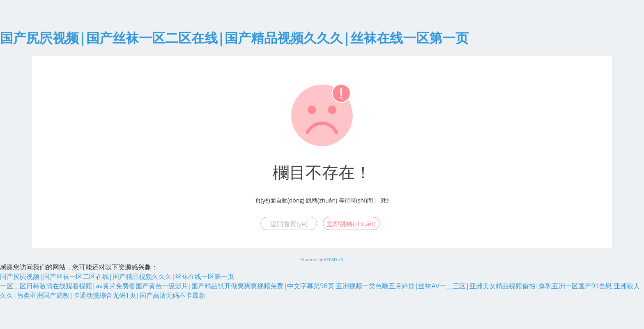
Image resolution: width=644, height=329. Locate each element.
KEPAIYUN (334, 260)
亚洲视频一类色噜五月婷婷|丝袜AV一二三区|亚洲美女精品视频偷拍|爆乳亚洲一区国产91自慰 (474, 286)
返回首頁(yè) (289, 224)
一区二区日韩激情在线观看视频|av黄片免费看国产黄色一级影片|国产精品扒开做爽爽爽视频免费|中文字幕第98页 (167, 286)
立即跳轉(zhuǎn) (351, 224)
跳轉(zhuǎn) (322, 200)
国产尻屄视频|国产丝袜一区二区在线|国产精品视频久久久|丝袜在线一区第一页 (234, 38)
